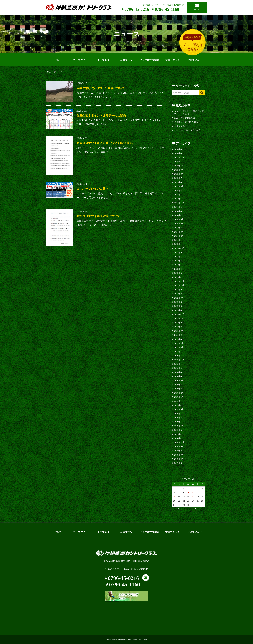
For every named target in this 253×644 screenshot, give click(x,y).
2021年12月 (180, 314)
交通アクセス (172, 60)
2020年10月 (180, 364)
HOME (57, 60)
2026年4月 (179, 149)
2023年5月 (179, 265)
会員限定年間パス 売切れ (186, 122)
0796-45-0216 (137, 9)
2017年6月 (179, 463)
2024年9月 (179, 207)
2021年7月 (179, 331)
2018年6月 (179, 459)
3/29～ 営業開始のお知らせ (187, 118)
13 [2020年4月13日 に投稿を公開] (174, 497)
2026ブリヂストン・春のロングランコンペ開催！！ (189, 112)
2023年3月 (179, 273)
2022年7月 (179, 298)
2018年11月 (180, 442)
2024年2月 (179, 236)
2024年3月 (179, 232)
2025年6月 (179, 182)
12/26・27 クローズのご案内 (187, 130)
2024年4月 (179, 228)
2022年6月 (179, 302)
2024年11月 (180, 199)
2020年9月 (179, 368)
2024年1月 (179, 240)
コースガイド (80, 60)
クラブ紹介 (103, 60)
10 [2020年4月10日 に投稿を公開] (193, 493)
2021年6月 (179, 335)
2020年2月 (179, 393)
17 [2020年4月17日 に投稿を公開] (193, 497)
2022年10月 (180, 285)
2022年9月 (179, 290)
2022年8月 (179, 294)
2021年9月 (179, 323)
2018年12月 (180, 438)
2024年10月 (180, 203)
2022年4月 (179, 310)
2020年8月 (179, 372)
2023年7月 (179, 261)
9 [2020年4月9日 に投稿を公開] (188, 493)
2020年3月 (179, 389)
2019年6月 (179, 418)
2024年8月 (179, 211)
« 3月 (179, 509)
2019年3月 (179, 430)
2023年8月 (179, 256)
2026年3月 (179, 153)
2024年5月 (179, 223)
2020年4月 (179, 385)
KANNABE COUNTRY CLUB (124, 640)
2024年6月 (179, 219)
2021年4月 (179, 343)
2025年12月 (180, 157)
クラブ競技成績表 (149, 60)
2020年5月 (179, 380)
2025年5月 (179, 186)
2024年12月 (180, 195)
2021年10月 (180, 318)
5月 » (198, 509)
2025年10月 (180, 166)
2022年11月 (180, 281)
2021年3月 (179, 347)
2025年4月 (179, 190)
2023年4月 (179, 269)
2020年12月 (180, 356)
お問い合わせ (196, 60)
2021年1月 (179, 352)
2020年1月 (179, 397)
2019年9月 (179, 409)
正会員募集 (180, 126)
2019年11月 (180, 405)
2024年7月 (179, 215)
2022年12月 (180, 277)
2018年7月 (179, 455)
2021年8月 (179, 327)
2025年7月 (179, 178)
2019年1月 (179, 434)
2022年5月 (179, 306)
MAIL (197, 10)
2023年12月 (180, 244)
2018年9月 (179, 446)
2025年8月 (179, 174)
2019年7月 (179, 413)
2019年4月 (179, 426)
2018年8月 (179, 451)
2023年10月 (180, 248)
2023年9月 (179, 252)
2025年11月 (180, 161)
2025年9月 (179, 170)
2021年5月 (179, 339)
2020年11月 (180, 360)
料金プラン (126, 60)
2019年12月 (180, 401)
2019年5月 (179, 422)
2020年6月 (179, 376)
